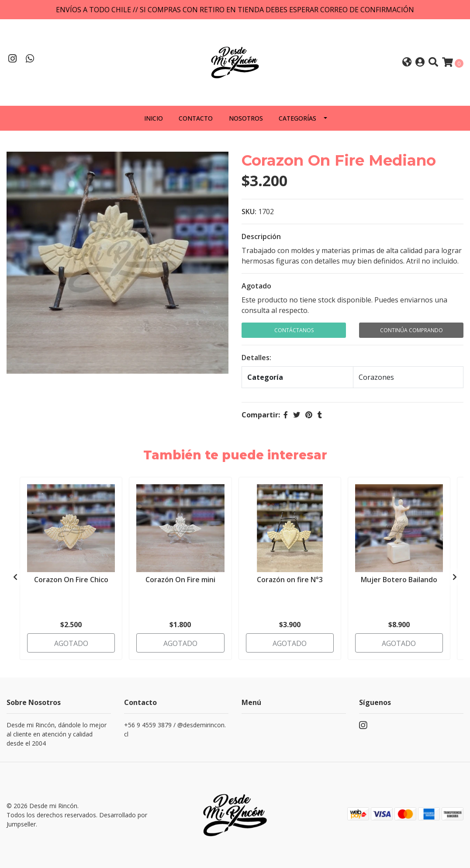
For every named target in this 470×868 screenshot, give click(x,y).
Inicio (154, 118)
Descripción (261, 236)
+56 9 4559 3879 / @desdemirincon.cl (175, 729)
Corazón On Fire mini (180, 580)
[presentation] (15, 577)
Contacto (196, 118)
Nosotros (246, 118)
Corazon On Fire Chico (71, 580)
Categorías (297, 118)
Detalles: (256, 358)
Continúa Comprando (411, 330)
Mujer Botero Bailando (399, 580)
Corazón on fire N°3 (290, 580)
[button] (407, 63)
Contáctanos (294, 330)
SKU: (249, 212)
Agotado (256, 286)
